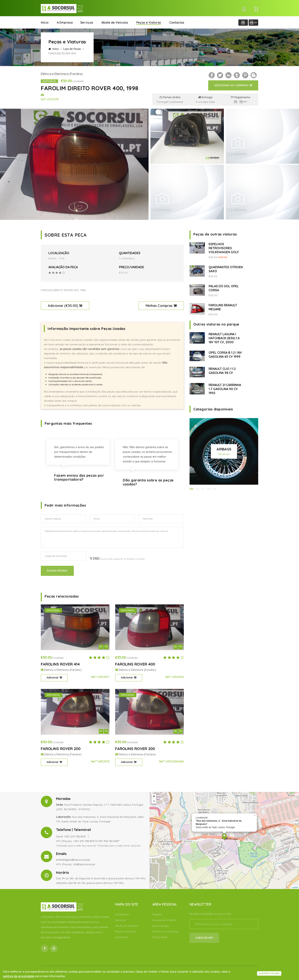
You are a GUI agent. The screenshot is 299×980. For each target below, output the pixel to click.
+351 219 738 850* (75, 836)
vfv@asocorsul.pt (84, 864)
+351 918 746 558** (108, 841)
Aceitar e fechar (269, 973)
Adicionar (54, 678)
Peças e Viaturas (149, 22)
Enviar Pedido (57, 571)
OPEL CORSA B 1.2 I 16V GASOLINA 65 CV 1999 (225, 355)
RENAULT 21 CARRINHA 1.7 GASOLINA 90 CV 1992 (225, 389)
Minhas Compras (161, 306)
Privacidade (160, 937)
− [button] (154, 801)
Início (45, 22)
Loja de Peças (72, 49)
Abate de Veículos (115, 22)
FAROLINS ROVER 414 (60, 664)
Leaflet (295, 887)
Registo (157, 914)
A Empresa (65, 22)
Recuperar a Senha (164, 920)
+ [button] (154, 796)
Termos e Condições (165, 931)
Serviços (87, 22)
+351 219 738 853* (84, 841)
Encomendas (161, 926)
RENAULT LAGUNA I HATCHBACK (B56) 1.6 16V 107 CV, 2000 (224, 338)
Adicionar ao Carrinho (233, 85)
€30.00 (71, 306)
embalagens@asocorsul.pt (73, 860)
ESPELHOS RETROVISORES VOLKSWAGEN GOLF (224, 248)
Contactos (177, 22)
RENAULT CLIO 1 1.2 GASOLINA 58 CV (222, 371)
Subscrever (204, 938)
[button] (191, 489)
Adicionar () (65, 306)
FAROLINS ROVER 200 (61, 749)
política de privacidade (19, 976)
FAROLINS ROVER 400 (135, 664)
